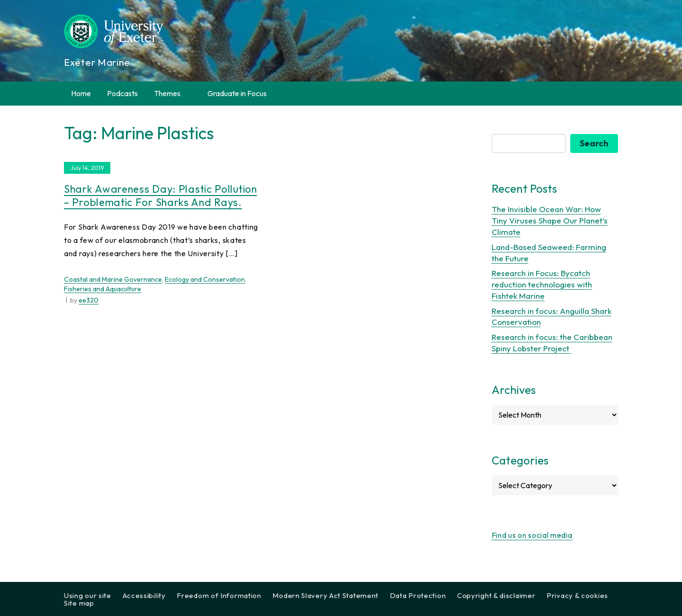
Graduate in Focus (237, 93)
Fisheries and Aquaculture (103, 289)
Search (594, 143)
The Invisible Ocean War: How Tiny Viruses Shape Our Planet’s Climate (550, 220)
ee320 (89, 300)
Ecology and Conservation (205, 279)
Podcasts (122, 93)
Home (81, 93)
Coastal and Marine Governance (113, 279)
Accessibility (144, 595)
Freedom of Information (219, 595)
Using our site (88, 595)
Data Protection (418, 595)
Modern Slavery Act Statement (325, 595)
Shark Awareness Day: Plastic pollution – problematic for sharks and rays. (161, 196)
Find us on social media (532, 535)
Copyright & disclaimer (496, 595)
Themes (173, 94)
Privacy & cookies (577, 595)
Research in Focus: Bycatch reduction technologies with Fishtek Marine (542, 284)
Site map (79, 603)
